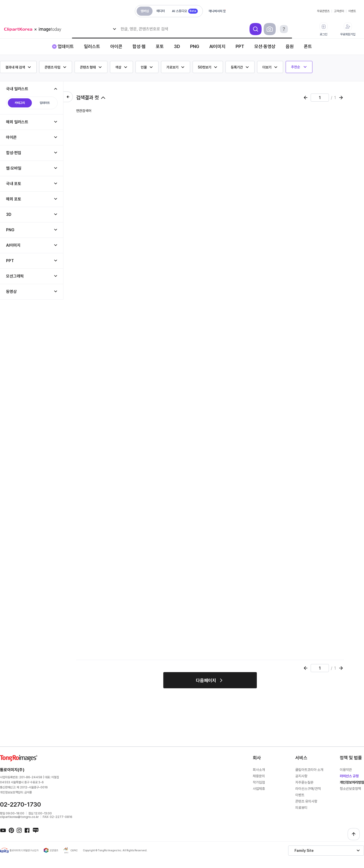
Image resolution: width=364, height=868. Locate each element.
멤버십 (145, 11)
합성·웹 (139, 46)
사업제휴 (259, 789)
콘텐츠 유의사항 (306, 801)
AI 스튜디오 (185, 11)
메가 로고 (34, 29)
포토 (160, 46)
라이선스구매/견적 (308, 789)
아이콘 (116, 46)
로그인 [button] (324, 29)
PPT (240, 46)
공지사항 (301, 776)
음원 (290, 46)
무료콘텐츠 (323, 11)
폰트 (308, 46)
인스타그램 (19, 830)
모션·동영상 (265, 46)
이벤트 (352, 11)
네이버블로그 (35, 830)
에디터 (161, 11)
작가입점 (259, 782)
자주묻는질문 (304, 782)
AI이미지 (217, 46)
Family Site (304, 851)
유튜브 (3, 830)
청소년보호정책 (350, 789)
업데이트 (66, 46)
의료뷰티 (301, 808)
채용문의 (259, 776)
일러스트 (92, 46)
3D (177, 46)
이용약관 (346, 770)
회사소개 (259, 770)
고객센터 (339, 11)
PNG (195, 46)
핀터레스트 (11, 830)
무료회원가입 (348, 29)
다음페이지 (206, 680)
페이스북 (27, 830)
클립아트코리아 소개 (309, 770)
